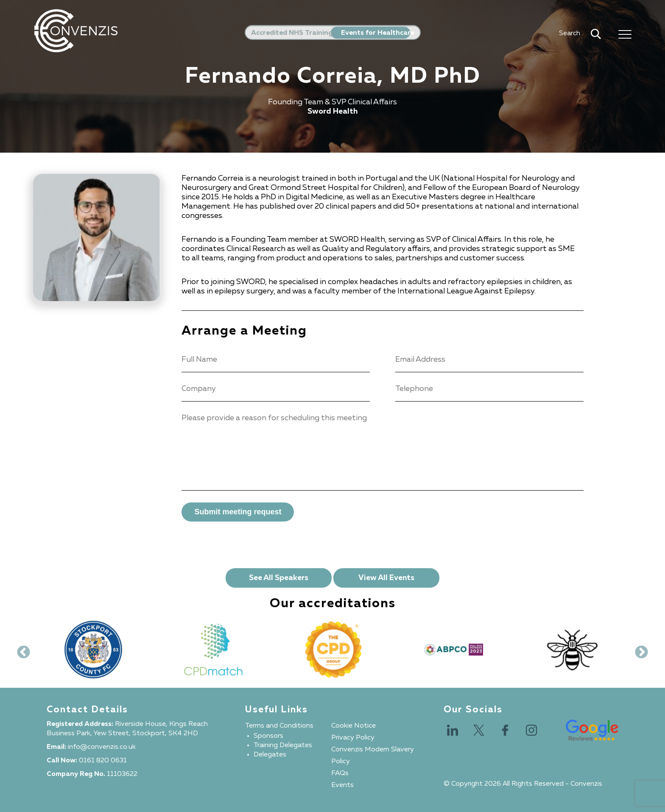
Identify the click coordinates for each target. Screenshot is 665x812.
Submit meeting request (238, 512)
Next (638, 650)
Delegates (270, 755)
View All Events (386, 578)
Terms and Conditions (279, 726)
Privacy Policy (353, 738)
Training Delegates (283, 745)
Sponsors (268, 736)
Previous (20, 650)
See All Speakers (279, 578)
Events (342, 785)
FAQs (340, 773)
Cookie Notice (353, 726)
